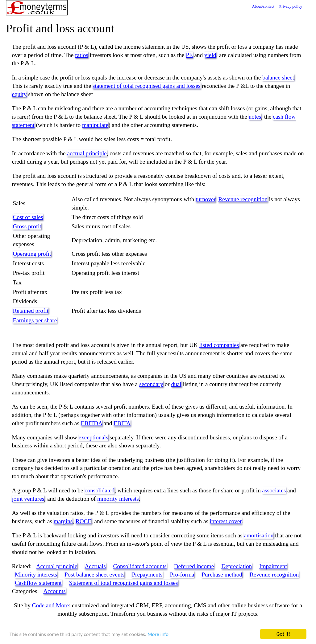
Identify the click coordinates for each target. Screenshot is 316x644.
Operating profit (32, 254)
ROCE (83, 521)
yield (210, 55)
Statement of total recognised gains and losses (124, 583)
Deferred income (194, 566)
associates (274, 490)
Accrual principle (57, 566)
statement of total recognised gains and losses (147, 86)
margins (63, 521)
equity (19, 94)
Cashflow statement (38, 583)
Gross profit (27, 226)
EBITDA (91, 423)
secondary (151, 384)
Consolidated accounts (140, 566)
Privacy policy (291, 6)
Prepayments (147, 575)
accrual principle (87, 153)
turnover (206, 199)
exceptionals (94, 437)
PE (189, 55)
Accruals (95, 566)
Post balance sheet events (94, 575)
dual (176, 384)
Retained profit (31, 311)
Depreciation (237, 566)
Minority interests (36, 575)
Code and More (50, 605)
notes (255, 117)
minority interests (118, 499)
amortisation (259, 535)
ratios (82, 55)
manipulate (95, 125)
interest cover (226, 521)
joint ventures (28, 499)
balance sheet (278, 77)
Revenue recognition (243, 199)
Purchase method (222, 575)
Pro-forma (182, 575)
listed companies (219, 345)
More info (158, 635)
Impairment (273, 566)
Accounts (54, 591)
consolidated (100, 490)
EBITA (122, 423)
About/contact (263, 6)
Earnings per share (35, 320)
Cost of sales (28, 217)
